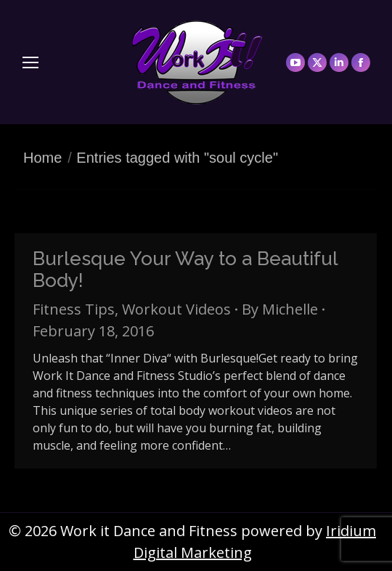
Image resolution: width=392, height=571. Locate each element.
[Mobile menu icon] (30, 62)
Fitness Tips (74, 309)
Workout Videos (176, 309)
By (280, 309)
